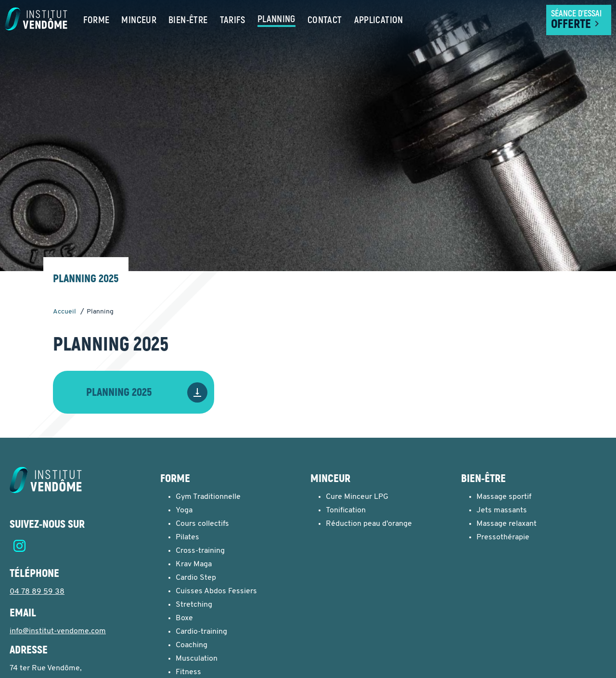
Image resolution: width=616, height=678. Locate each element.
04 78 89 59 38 (37, 592)
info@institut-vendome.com (58, 631)
